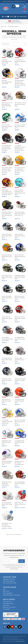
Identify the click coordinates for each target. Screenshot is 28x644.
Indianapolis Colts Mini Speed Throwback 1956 (7, 525)
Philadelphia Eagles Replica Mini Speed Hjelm (20, 277)
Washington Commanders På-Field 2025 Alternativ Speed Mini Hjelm (8, 192)
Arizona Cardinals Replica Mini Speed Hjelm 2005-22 (20, 214)
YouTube (12, 627)
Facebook (5, 627)
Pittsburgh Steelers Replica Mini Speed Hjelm (7, 360)
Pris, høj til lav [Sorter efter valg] (6, 44)
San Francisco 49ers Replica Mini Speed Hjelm (20, 104)
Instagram (16, 627)
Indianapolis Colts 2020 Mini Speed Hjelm (7, 442)
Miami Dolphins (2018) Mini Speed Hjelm (20, 360)
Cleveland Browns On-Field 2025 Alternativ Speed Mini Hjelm (7, 148)
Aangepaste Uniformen (9, 579)
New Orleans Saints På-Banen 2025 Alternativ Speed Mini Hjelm (7, 170)
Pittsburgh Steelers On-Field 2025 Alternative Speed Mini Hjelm (20, 170)
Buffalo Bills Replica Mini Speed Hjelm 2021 (7, 463)
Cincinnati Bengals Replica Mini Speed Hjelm (20, 484)
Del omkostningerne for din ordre (14, 23)
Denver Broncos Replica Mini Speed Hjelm (7, 318)
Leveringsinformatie (8, 603)
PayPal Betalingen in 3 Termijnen (11, 595)
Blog (4, 589)
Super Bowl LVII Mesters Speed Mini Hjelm (20, 504)
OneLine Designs (20, 641)
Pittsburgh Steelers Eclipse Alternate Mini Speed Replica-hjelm (7, 214)
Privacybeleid (7, 609)
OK (22, 561)
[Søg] (16, 6)
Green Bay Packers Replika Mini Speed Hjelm (7, 256)
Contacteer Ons (7, 601)
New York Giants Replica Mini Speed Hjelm (20, 256)
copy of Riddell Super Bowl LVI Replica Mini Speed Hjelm (20, 192)
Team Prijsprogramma (9, 581)
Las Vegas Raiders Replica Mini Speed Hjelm (20, 339)
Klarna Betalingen (8, 593)
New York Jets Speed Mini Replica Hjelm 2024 (7, 126)
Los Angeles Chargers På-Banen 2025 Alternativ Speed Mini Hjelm (20, 148)
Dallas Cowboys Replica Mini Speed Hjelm (20, 236)
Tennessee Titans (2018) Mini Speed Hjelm (7, 380)
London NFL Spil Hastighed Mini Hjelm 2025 (20, 61)
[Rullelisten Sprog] (25, 10)
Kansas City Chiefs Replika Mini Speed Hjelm (20, 318)
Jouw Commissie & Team (10, 583)
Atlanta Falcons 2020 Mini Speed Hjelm (6, 401)
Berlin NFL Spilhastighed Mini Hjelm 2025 (7, 82)
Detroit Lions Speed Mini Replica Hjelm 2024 (20, 126)
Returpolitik (6, 605)
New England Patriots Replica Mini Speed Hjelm (7, 339)
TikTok (20, 627)
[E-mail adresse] (11, 561)
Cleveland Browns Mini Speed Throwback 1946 (20, 463)
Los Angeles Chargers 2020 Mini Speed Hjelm (7, 422)
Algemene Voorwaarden (9, 607)
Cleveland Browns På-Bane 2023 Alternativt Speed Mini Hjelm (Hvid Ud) (20, 83)
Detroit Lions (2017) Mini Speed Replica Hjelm (20, 422)
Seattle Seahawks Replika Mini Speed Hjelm (7, 298)
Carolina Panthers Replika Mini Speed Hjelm (7, 236)
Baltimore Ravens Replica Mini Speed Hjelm (20, 298)
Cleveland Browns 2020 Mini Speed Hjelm (20, 401)
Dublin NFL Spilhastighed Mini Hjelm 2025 (7, 61)
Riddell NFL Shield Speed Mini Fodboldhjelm (7, 484)
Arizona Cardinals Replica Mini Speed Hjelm (7, 504)
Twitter (9, 627)
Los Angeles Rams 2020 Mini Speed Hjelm (20, 442)
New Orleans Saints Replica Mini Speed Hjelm (7, 277)
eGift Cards (6, 591)
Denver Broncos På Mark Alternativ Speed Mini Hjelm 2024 (7, 105)
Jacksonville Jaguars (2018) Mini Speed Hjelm (20, 380)
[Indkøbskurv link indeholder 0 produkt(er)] (24, 6)
